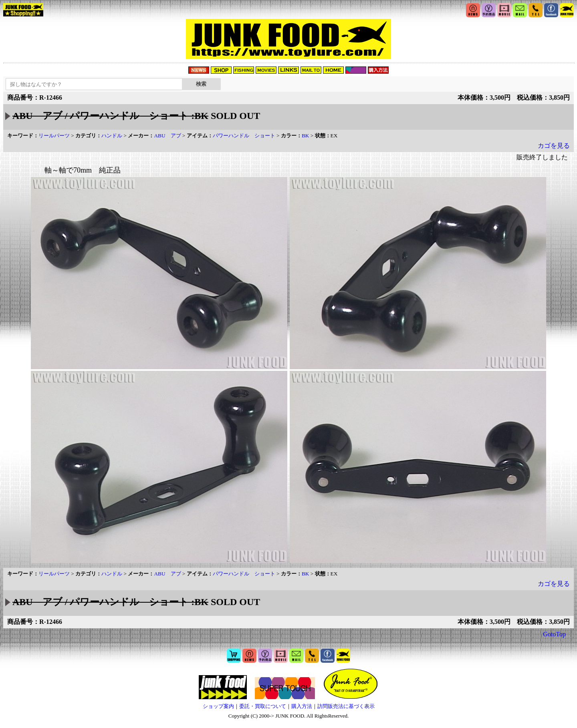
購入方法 (302, 706)
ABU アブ (167, 136)
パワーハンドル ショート (244, 136)
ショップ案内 (218, 706)
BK (306, 136)
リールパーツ (54, 136)
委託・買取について (263, 706)
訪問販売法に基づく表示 (346, 706)
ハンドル (112, 136)
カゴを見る (554, 146)
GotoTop (554, 634)
